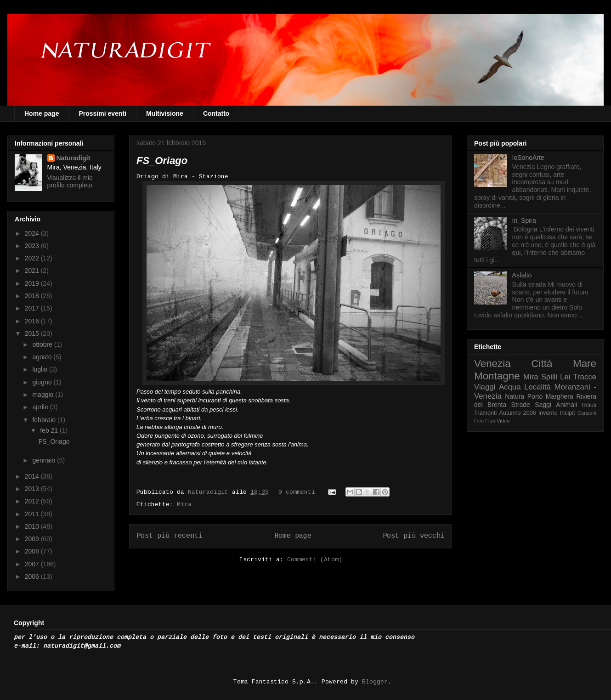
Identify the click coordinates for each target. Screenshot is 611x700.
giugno (43, 382)
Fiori (490, 421)
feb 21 (50, 430)
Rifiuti (589, 405)
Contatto (216, 113)
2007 (33, 564)
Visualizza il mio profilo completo (70, 181)
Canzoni (587, 413)
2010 (33, 526)
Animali (566, 405)
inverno (548, 413)
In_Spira (524, 220)
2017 (33, 308)
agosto (43, 357)
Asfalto (522, 275)
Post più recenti (170, 536)
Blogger (375, 682)
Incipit (568, 413)
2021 (33, 271)
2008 (33, 551)
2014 (33, 476)
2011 (33, 514)
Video (503, 421)
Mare (585, 364)
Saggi (543, 405)
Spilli (549, 377)
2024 (33, 233)
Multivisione (165, 113)
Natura (515, 396)
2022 (33, 258)
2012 (33, 501)
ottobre (43, 344)
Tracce (585, 377)
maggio (44, 395)
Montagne (497, 376)
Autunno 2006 (518, 413)
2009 (33, 539)
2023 (33, 246)
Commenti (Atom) (315, 560)
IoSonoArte (528, 158)
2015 (33, 333)
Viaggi (485, 387)
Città (542, 364)
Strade (521, 405)
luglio (41, 369)
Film (479, 421)
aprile (41, 407)
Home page (42, 113)
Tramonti (485, 413)
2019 (33, 283)
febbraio (45, 420)
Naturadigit (210, 492)
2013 (33, 489)
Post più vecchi (414, 536)
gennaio (45, 460)
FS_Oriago (162, 161)
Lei (565, 377)
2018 (33, 296)
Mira (184, 505)
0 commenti (297, 492)
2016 (33, 321)
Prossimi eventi (102, 113)
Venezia (492, 364)
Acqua (510, 387)
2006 (33, 576)
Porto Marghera (550, 396)
